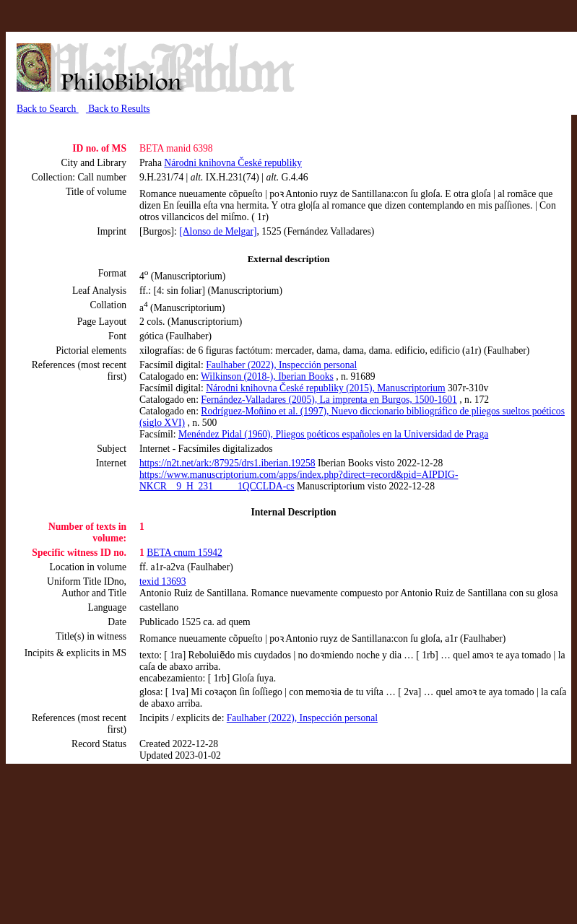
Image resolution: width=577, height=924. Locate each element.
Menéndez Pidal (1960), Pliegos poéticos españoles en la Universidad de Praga (333, 434)
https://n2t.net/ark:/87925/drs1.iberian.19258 (227, 463)
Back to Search (48, 109)
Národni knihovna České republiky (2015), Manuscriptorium (325, 388)
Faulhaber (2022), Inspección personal (281, 365)
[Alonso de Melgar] (218, 231)
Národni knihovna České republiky (233, 163)
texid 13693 (163, 581)
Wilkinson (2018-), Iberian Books (267, 376)
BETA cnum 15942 (185, 553)
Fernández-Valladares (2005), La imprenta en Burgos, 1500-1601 (329, 400)
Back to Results (118, 109)
